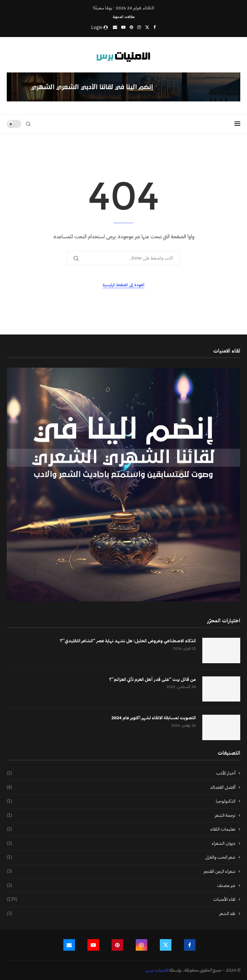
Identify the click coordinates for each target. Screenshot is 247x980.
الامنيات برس (157, 970)
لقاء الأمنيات (121, 900)
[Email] (115, 27)
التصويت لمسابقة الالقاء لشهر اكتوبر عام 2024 (154, 718)
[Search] (28, 124)
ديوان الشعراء (121, 843)
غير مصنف (121, 886)
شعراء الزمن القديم (121, 872)
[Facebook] (155, 27)
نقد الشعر (121, 914)
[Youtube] (123, 27)
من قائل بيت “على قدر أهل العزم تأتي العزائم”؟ (152, 680)
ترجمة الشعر (121, 815)
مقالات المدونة (123, 17)
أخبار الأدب (121, 773)
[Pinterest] (131, 27)
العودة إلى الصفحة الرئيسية (123, 285)
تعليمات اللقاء (121, 829)
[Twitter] (147, 27)
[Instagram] (139, 27)
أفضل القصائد (121, 787)
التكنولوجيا (121, 801)
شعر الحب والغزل (121, 857)
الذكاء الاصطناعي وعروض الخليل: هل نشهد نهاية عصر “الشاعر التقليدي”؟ (128, 641)
